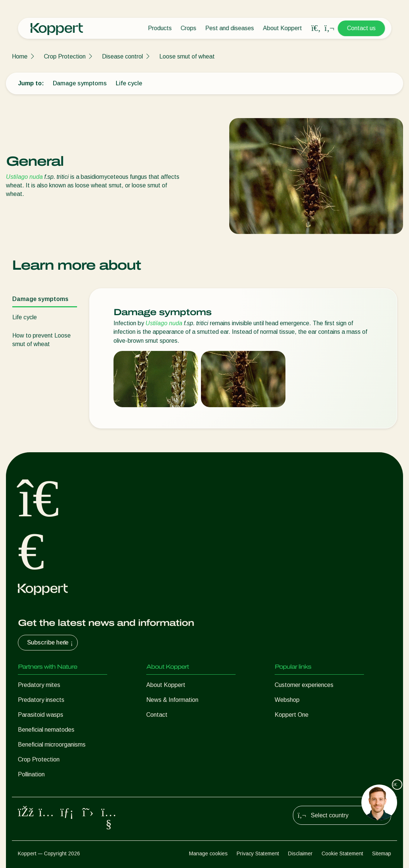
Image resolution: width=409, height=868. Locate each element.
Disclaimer (300, 853)
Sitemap (382, 853)
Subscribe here (51, 643)
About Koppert (282, 28)
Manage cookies (208, 853)
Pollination (31, 774)
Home (20, 56)
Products (160, 28)
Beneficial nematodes (46, 730)
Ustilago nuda (24, 177)
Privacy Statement (258, 853)
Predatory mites (39, 685)
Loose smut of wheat (187, 56)
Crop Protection (65, 56)
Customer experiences (304, 685)
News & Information (172, 700)
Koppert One (292, 715)
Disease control (122, 56)
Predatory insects (41, 700)
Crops (188, 28)
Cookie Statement (342, 853)
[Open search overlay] (316, 28)
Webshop (287, 700)
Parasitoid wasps (41, 715)
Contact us (361, 28)
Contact (157, 715)
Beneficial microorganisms (52, 745)
